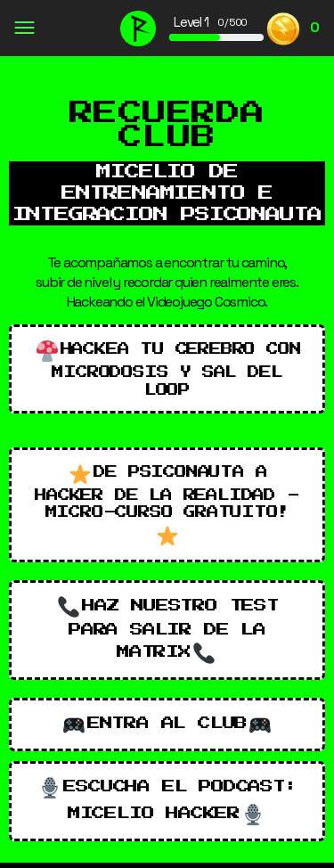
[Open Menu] (24, 30)
